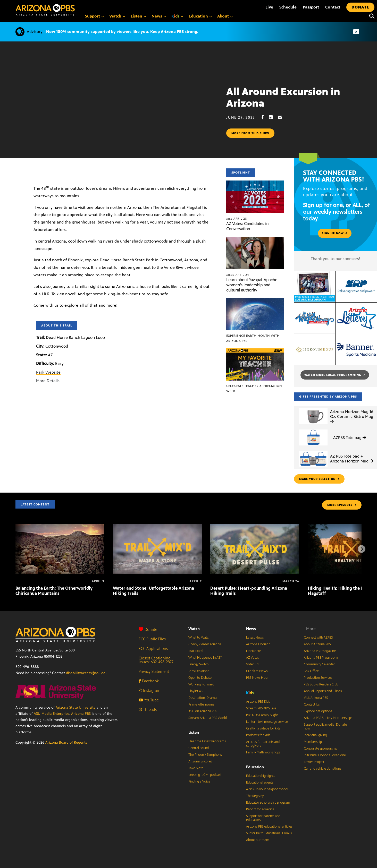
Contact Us (312, 704)
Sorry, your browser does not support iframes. (113, 114)
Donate (148, 629)
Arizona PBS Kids (258, 702)
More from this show (250, 133)
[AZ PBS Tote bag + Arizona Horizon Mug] (313, 451)
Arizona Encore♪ (200, 761)
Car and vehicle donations (322, 769)
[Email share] (282, 117)
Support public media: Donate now (325, 727)
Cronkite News (257, 671)
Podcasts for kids (258, 735)
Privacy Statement (154, 671)
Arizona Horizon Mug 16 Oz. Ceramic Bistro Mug (352, 416)
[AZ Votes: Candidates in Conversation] (255, 183)
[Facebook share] (265, 117)
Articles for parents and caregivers (263, 744)
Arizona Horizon (258, 644)
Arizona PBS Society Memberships (328, 718)
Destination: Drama (203, 698)
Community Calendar (319, 664)
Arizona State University (76, 707)
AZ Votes (252, 658)
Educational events (260, 783)
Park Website (48, 372)
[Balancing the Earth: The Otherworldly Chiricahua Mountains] (60, 527)
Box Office (311, 671)
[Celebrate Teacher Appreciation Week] (255, 351)
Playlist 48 (195, 691)
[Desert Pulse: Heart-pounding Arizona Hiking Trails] (255, 527)
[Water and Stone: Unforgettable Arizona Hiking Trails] (157, 527)
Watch (194, 629)
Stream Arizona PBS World (208, 718)
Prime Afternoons (201, 704)
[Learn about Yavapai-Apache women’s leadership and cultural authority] (255, 239)
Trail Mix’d (195, 651)
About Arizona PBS (317, 644)
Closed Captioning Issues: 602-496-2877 (156, 660)
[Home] (45, 10)
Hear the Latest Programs (207, 741)
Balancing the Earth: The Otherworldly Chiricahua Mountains (54, 591)
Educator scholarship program (268, 803)
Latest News (255, 638)
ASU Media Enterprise (52, 714)
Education (255, 767)
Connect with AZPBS (318, 638)
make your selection (319, 479)
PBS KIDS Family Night (262, 715)
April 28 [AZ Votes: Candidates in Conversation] (237, 219)
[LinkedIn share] (273, 117)
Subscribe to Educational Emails (269, 833)
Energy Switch (198, 664)
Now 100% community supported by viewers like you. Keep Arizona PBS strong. (122, 32)
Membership (313, 742)
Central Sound (199, 748)
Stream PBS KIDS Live (261, 708)
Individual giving (315, 735)
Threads (148, 710)
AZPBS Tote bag (350, 438)
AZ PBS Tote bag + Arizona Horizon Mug (352, 459)
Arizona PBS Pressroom (321, 658)
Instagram (149, 690)
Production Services (318, 678)
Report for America (260, 809)
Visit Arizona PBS (316, 698)
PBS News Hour (257, 678)
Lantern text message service (267, 722)
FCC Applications (153, 648)
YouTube (149, 700)
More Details (48, 381)
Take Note (196, 768)
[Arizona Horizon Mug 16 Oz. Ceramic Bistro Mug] (313, 409)
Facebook (149, 681)
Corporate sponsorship (320, 749)
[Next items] (362, 549)
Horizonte (254, 651)
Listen (194, 732)
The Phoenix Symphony (205, 755)
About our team (258, 840)
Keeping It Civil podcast (205, 775)
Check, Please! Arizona (205, 644)
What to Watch (199, 638)
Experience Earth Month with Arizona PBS (253, 338)
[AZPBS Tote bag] (313, 430)
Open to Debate (200, 678)
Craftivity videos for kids (263, 728)
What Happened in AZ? (205, 658)
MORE (342, 505)
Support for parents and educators (263, 818)
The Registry (255, 796)
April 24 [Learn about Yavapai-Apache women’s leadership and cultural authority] (238, 275)
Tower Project (314, 762)
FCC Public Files (152, 639)
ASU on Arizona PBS (203, 711)
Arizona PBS (81, 714)
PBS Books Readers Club (321, 684)
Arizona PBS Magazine (320, 651)
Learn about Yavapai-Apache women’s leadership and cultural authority (252, 285)
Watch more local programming (335, 375)
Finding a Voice (199, 781)
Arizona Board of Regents (66, 742)
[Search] (371, 16)
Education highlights (261, 776)
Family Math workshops (263, 752)
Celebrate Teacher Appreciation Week (254, 389)
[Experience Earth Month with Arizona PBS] (255, 301)
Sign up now (335, 233)
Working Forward (201, 684)
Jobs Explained (199, 671)
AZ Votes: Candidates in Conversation (247, 226)
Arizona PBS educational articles (269, 827)
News (251, 629)
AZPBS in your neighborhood (267, 789)
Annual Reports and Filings (323, 691)
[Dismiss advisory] (356, 32)
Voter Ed (252, 664)
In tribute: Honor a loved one (325, 755)
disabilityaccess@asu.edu (87, 673)
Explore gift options (318, 711)
